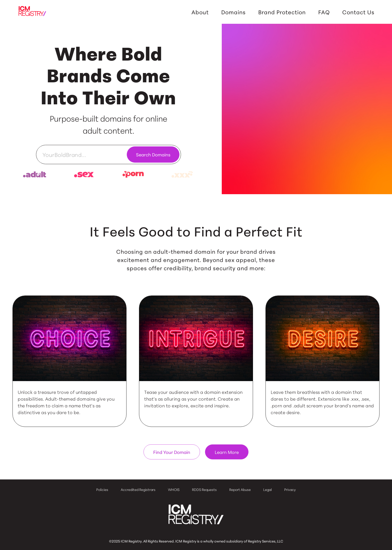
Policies (102, 489)
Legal (267, 489)
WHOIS (174, 489)
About (200, 12)
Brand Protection (282, 12)
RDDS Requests (204, 489)
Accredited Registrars (138, 489)
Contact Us (358, 12)
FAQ (324, 12)
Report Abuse (240, 489)
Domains (233, 12)
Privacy (290, 489)
